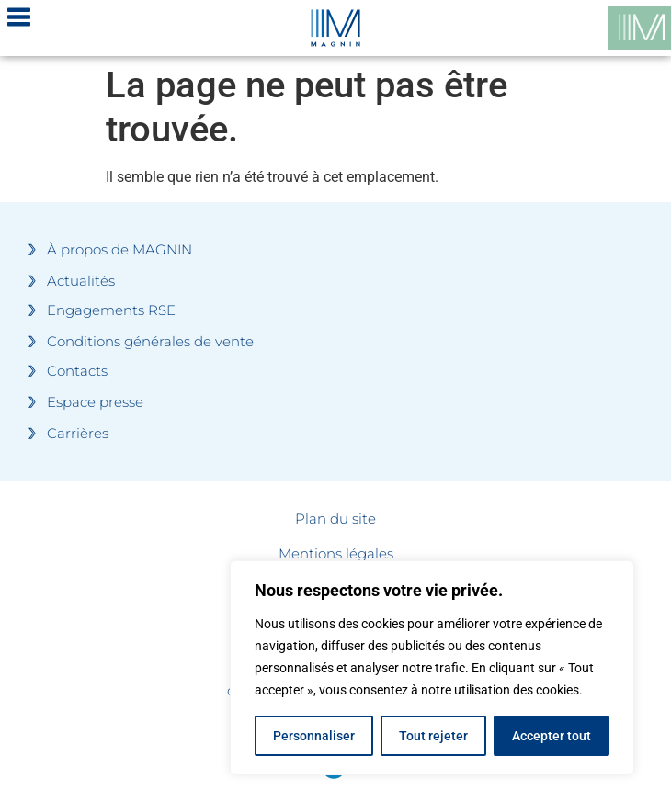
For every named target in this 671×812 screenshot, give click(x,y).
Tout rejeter (433, 736)
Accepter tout (552, 736)
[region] (432, 668)
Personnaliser (314, 736)
